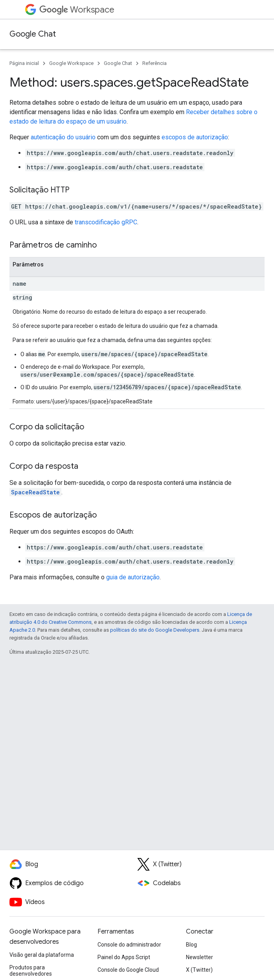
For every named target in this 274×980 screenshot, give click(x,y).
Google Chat (33, 34)
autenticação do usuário (63, 137)
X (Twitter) (199, 970)
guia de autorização (133, 577)
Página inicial (24, 63)
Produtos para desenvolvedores (31, 971)
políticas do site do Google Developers (155, 630)
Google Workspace (71, 63)
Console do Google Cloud (128, 970)
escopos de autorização (195, 137)
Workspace (77, 10)
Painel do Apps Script (124, 957)
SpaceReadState (35, 492)
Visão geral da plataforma (42, 955)
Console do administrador (129, 945)
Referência (154, 63)
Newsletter (200, 957)
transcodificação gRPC (106, 222)
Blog (191, 945)
